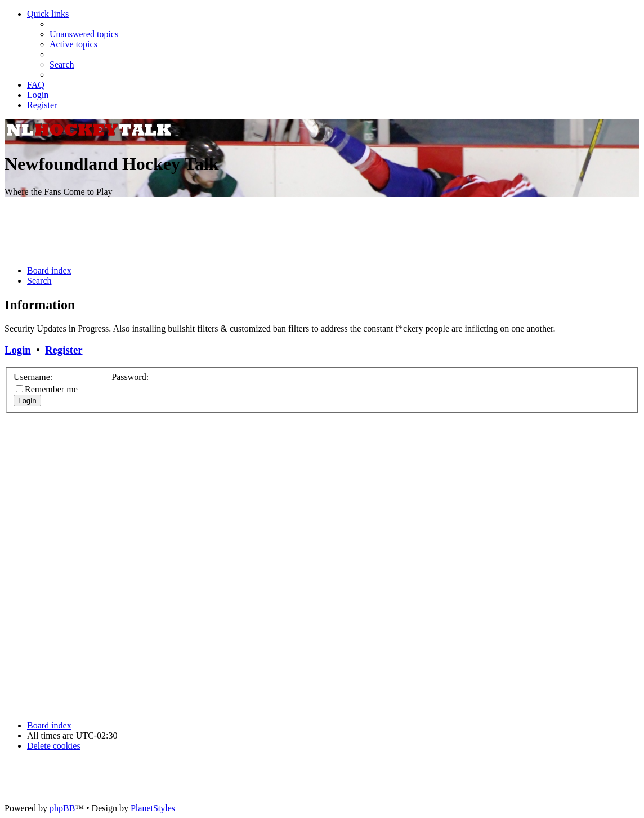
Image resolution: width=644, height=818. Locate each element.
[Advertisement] (322, 231)
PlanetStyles (153, 808)
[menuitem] (84, 34)
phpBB (62, 808)
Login (18, 350)
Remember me (51, 389)
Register (64, 350)
